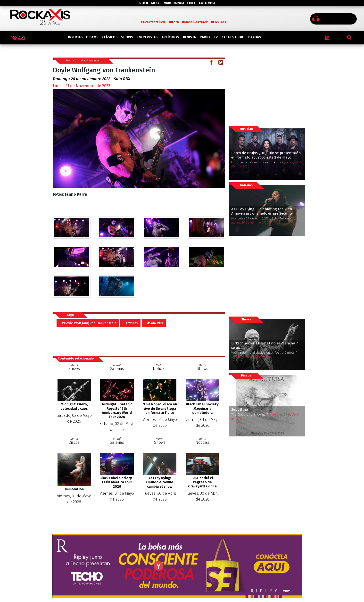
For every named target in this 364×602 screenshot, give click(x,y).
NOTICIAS (75, 37)
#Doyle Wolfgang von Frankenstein (89, 323)
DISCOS (92, 37)
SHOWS (127, 37)
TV (216, 37)
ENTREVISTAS (147, 37)
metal (82, 60)
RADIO (205, 37)
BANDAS (255, 37)
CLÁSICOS (110, 37)
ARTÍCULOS (170, 37)
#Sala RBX (155, 323)
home (70, 60)
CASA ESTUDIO (233, 37)
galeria (94, 60)
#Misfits (132, 323)
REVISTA (189, 37)
